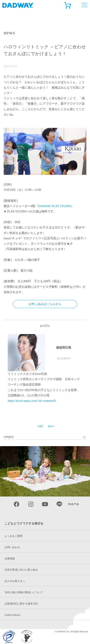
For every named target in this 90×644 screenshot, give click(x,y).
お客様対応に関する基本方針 (21, 604)
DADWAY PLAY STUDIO (55, 206)
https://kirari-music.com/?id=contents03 (32, 401)
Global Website (12, 615)
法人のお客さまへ (15, 581)
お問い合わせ (12, 547)
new (50, 426)
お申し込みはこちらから (45, 304)
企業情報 (10, 559)
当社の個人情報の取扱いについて (24, 592)
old (41, 426)
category (9, 437)
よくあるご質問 (13, 536)
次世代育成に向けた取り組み (21, 570)
